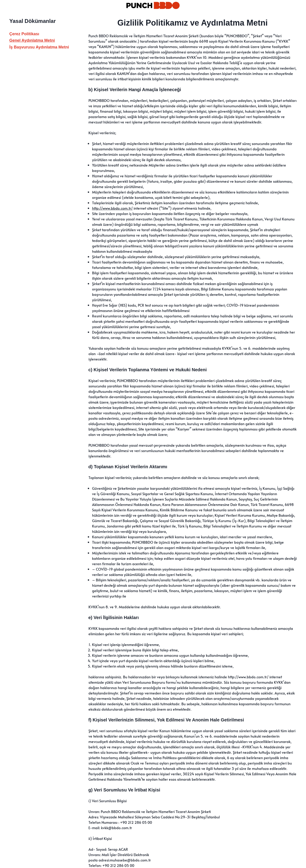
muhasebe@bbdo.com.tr (130, 860)
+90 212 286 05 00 (136, 822)
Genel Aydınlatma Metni (32, 40)
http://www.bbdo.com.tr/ (112, 208)
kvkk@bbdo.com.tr (117, 828)
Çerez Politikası (24, 34)
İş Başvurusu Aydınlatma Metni (39, 47)
